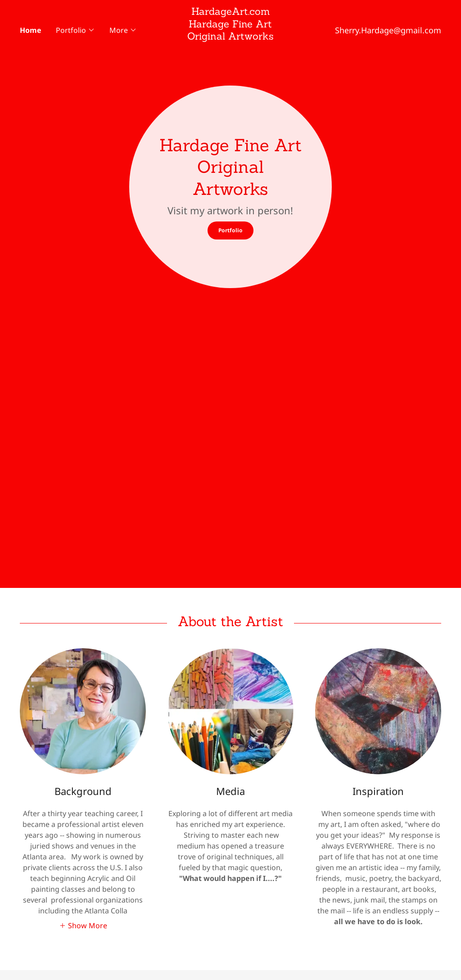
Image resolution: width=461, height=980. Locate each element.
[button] (75, 30)
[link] (231, 50)
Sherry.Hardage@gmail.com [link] (388, 30)
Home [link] (31, 30)
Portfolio (230, 230)
